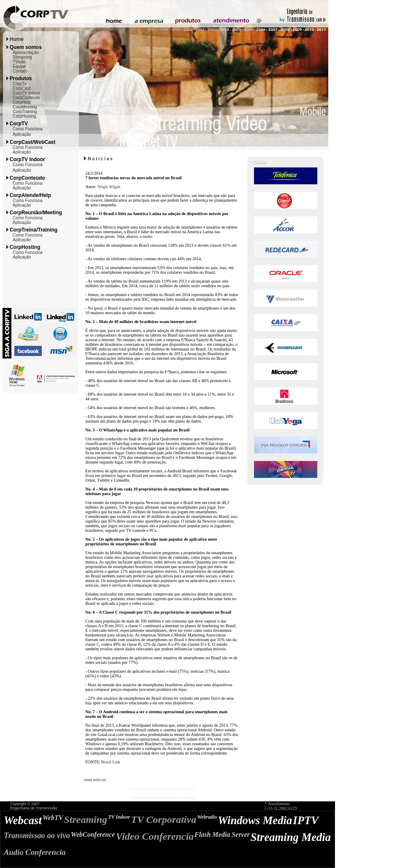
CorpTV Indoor (27, 93)
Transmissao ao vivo (37, 835)
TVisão (19, 62)
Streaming (22, 57)
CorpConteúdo (26, 98)
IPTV (306, 820)
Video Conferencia (155, 836)
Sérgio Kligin (109, 187)
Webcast (23, 820)
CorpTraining (25, 112)
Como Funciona (28, 129)
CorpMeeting (25, 107)
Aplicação (22, 134)
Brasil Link (111, 762)
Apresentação (26, 53)
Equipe (19, 66)
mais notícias (95, 780)
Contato (20, 71)
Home (17, 39)
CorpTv (20, 84)
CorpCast (22, 88)
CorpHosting (24, 116)
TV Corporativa (163, 819)
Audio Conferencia (35, 852)
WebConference (93, 834)
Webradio (207, 817)
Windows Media (255, 820)
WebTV (53, 818)
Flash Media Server (222, 834)
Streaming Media (291, 837)
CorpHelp (22, 102)
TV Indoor (119, 817)
